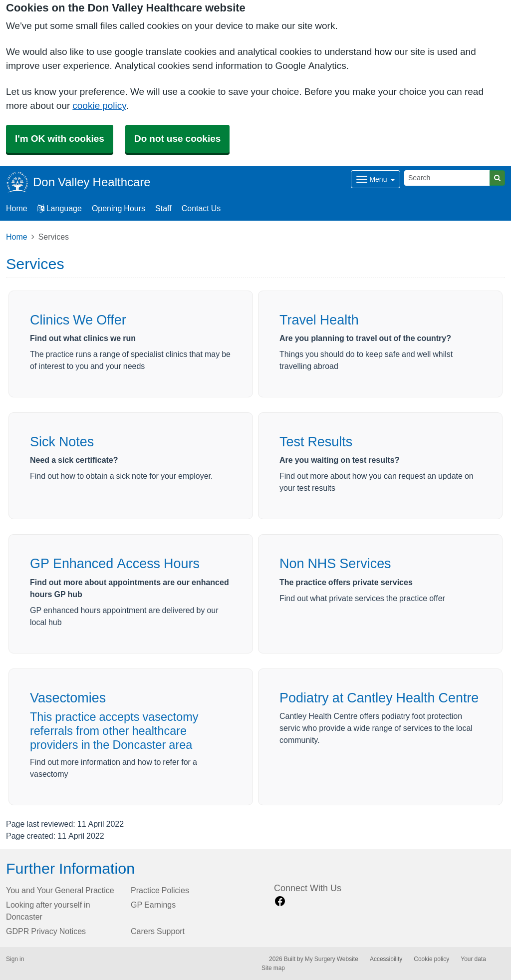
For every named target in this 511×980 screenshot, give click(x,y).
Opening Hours (119, 208)
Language (60, 208)
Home (17, 237)
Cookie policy (431, 959)
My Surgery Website (332, 959)
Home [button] (17, 208)
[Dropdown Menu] (376, 179)
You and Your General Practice (60, 890)
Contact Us (201, 208)
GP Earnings (153, 905)
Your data (473, 959)
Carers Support (158, 931)
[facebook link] (280, 901)
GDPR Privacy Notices (46, 931)
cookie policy (99, 106)
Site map (273, 968)
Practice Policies (160, 890)
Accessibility (386, 959)
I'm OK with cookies (60, 139)
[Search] (447, 178)
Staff (163, 208)
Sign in (15, 959)
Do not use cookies (177, 139)
